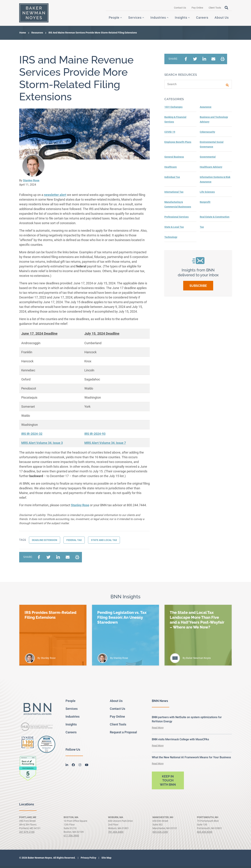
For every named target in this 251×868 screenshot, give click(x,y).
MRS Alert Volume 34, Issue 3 (42, 445)
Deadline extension (45, 542)
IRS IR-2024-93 (95, 436)
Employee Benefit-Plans (178, 144)
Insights (181, 19)
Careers (202, 19)
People (114, 19)
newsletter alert (55, 197)
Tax (202, 229)
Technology (171, 239)
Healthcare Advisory (211, 169)
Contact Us (180, 9)
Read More (158, 730)
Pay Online (197, 9)
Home (23, 35)
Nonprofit (205, 204)
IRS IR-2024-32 (32, 436)
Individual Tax (172, 179)
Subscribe (198, 288)
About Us (222, 19)
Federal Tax (74, 542)
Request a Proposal (123, 734)
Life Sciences (207, 194)
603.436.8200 (205, 834)
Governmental (208, 159)
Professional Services (176, 219)
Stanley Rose (31, 183)
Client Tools (215, 9)
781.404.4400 (116, 834)
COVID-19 (170, 134)
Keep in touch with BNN (168, 783)
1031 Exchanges (173, 109)
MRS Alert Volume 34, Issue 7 (105, 445)
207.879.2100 (27, 834)
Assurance (206, 109)
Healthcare (171, 169)
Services (135, 19)
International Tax (174, 194)
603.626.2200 (160, 834)
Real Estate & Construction (215, 219)
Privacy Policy (88, 860)
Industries (158, 19)
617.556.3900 (71, 838)
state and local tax (104, 542)
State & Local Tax (174, 229)
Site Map (106, 860)
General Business (174, 159)
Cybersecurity (207, 134)
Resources (37, 35)
